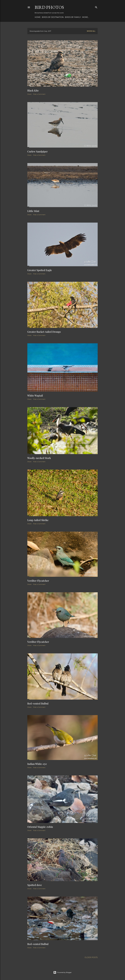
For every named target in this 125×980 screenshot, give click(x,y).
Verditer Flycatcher (38, 581)
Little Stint (33, 211)
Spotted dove (35, 885)
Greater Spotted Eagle (40, 270)
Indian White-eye (37, 764)
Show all (91, 31)
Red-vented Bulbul (38, 703)
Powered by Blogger (62, 972)
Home (38, 17)
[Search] (96, 7)
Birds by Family (73, 17)
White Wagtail (35, 395)
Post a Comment (39, 94)
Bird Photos (49, 7)
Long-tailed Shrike (38, 520)
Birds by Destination (53, 17)
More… (86, 17)
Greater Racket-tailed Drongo (44, 332)
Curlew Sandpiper (38, 151)
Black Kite (33, 90)
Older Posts (91, 957)
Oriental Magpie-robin (40, 827)
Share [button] (29, 94)
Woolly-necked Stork (39, 458)
